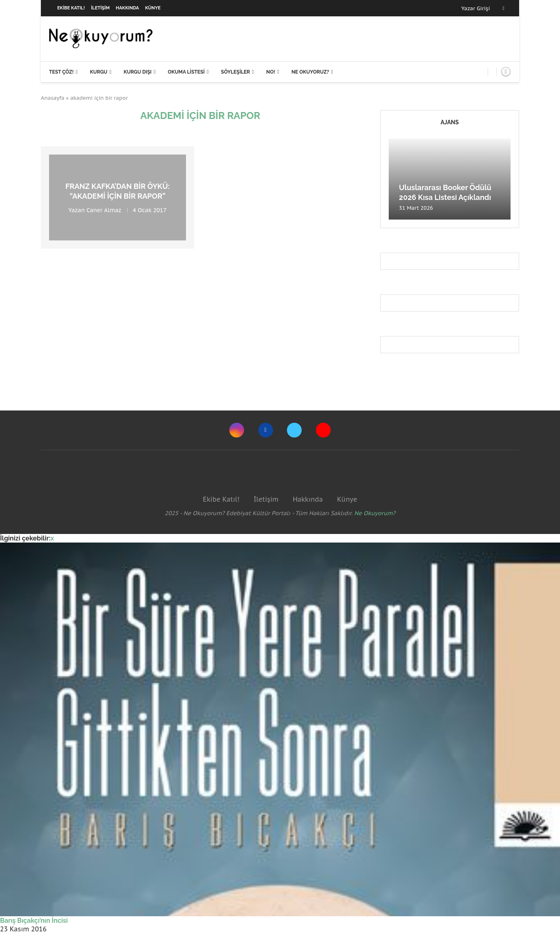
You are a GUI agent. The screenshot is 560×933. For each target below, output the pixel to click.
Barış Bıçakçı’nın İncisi (34, 921)
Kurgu (99, 72)
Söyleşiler (236, 72)
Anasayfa (53, 98)
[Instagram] (237, 430)
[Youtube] (323, 430)
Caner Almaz (104, 210)
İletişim (101, 8)
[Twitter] (294, 430)
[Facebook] (504, 8)
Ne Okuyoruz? (310, 72)
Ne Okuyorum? (375, 513)
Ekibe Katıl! (71, 8)
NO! (271, 72)
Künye (153, 8)
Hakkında (127, 8)
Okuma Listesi (186, 72)
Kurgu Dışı (137, 72)
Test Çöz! (61, 72)
